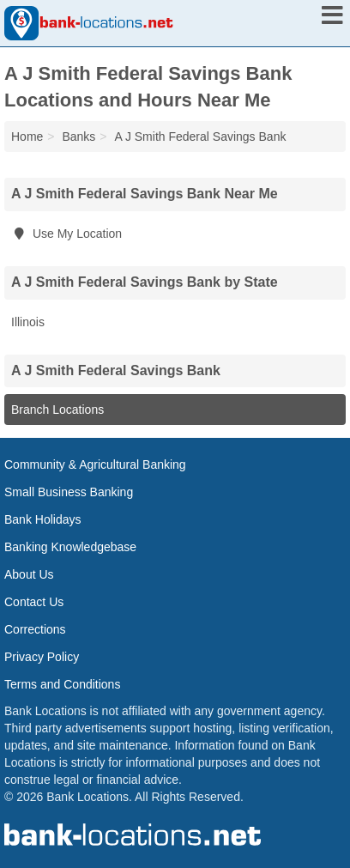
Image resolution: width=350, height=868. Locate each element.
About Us (29, 574)
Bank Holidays (43, 519)
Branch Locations (57, 410)
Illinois (28, 322)
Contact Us (34, 602)
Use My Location (66, 234)
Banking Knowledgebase (70, 547)
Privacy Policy (42, 657)
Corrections (35, 629)
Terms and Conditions (62, 684)
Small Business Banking (69, 492)
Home (27, 137)
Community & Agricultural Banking (95, 464)
